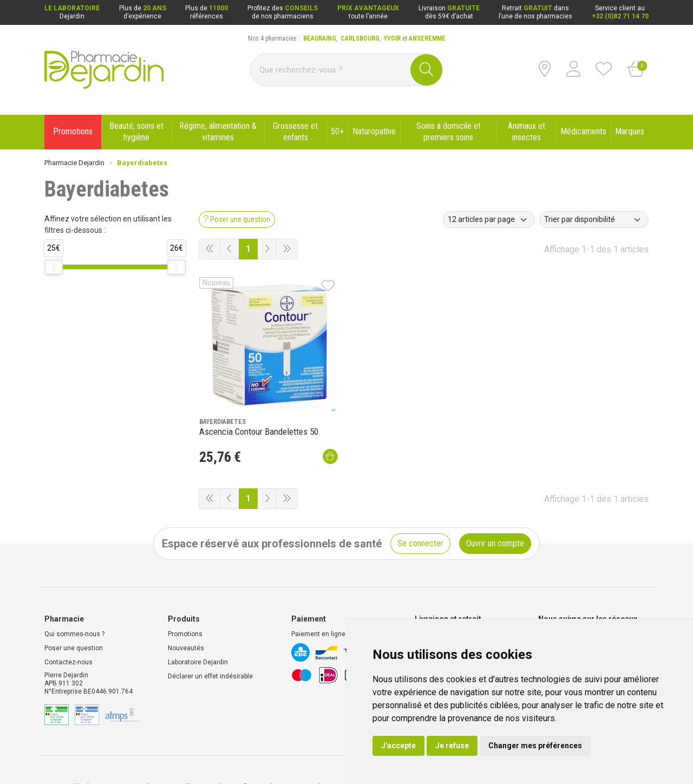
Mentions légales (70, 753)
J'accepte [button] (398, 746)
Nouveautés (186, 615)
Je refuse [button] (452, 746)
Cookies (220, 753)
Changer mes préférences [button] (535, 746)
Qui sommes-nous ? (74, 600)
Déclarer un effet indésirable (210, 643)
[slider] (54, 267)
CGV (113, 753)
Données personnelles (164, 753)
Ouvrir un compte (495, 510)
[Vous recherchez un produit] (331, 70)
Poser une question (74, 615)
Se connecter (420, 510)
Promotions (185, 600)
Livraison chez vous (445, 600)
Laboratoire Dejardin (198, 629)
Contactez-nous (68, 629)
